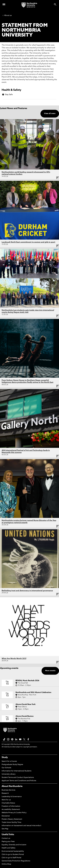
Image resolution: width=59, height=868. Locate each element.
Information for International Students (16, 771)
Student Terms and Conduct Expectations (18, 778)
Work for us (6, 800)
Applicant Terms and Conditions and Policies (19, 781)
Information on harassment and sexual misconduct (21, 826)
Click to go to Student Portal (13, 855)
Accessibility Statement (11, 810)
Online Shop (6, 864)
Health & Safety (11, 90)
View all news (50, 114)
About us (7, 15)
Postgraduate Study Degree (12, 765)
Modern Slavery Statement (12, 819)
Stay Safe (9, 95)
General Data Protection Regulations (16, 861)
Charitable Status (8, 803)
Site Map (5, 829)
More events (50, 671)
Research (5, 793)
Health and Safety (8, 848)
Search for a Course (9, 761)
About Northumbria (12, 786)
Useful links (8, 835)
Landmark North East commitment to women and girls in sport (28, 242)
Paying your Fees (8, 842)
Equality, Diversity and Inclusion (14, 845)
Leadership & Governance (12, 797)
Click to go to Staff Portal (11, 858)
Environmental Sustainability (13, 851)
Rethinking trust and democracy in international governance (27, 591)
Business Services (8, 790)
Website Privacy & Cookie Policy (14, 813)
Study (5, 757)
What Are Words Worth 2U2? (14, 659)
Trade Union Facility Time (11, 822)
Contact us (6, 838)
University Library (9, 774)
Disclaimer (6, 816)
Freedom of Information (11, 806)
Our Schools (6, 768)
